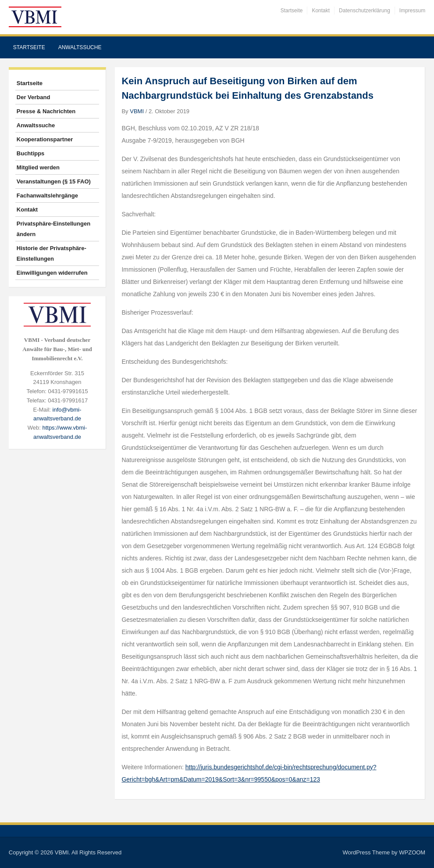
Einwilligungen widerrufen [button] (52, 273)
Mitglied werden (38, 167)
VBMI (137, 111)
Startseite (292, 11)
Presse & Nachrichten (46, 111)
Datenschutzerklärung (365, 11)
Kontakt (321, 11)
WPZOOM (412, 852)
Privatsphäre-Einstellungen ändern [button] (53, 229)
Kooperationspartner (45, 139)
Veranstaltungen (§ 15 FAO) (54, 181)
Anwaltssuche (80, 47)
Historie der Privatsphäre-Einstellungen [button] (52, 253)
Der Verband (34, 97)
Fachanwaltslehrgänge (47, 195)
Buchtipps (31, 153)
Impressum (412, 11)
